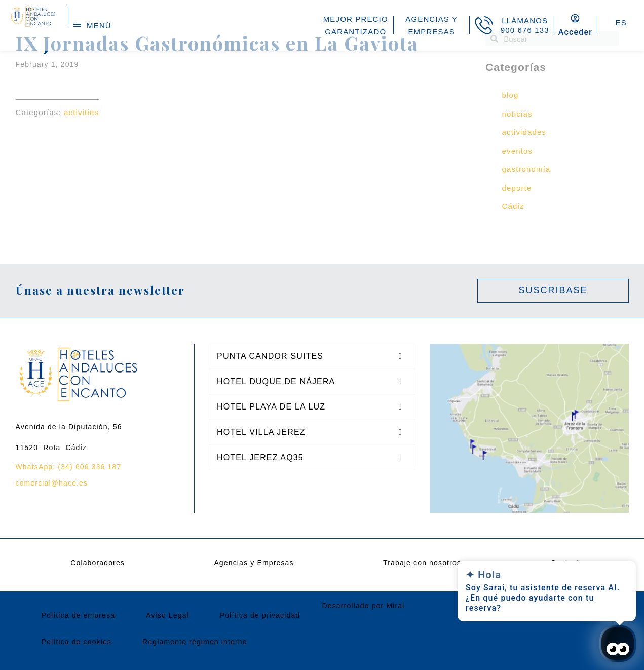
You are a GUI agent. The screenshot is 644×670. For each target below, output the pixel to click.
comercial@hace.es (52, 483)
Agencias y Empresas (254, 563)
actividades (524, 132)
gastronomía (526, 169)
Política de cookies (77, 642)
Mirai (395, 606)
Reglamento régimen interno (195, 642)
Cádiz (513, 206)
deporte (517, 188)
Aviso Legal (167, 615)
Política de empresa (79, 615)
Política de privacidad (260, 615)
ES (621, 23)
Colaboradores (98, 563)
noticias (517, 114)
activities (81, 112)
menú (99, 26)
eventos (518, 151)
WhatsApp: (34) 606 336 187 (69, 467)
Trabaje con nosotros (422, 563)
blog (510, 95)
